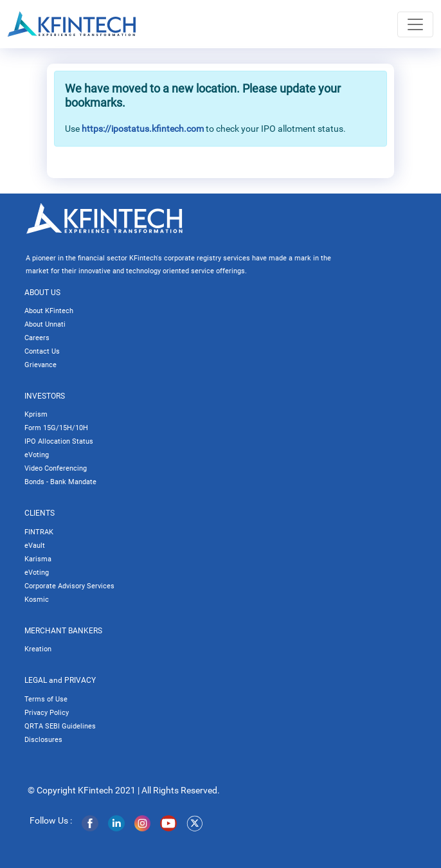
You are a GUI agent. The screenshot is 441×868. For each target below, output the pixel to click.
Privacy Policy (47, 713)
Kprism (36, 414)
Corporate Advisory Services (69, 586)
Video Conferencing (56, 468)
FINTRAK (39, 532)
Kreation (38, 649)
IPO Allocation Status (59, 441)
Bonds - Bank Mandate (60, 482)
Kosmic (37, 600)
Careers (37, 338)
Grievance (40, 365)
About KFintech (49, 311)
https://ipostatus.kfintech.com (143, 129)
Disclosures (43, 740)
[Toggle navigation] (415, 24)
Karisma (38, 559)
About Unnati (45, 324)
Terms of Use (46, 699)
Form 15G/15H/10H (56, 428)
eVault (35, 546)
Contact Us (42, 351)
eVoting (37, 455)
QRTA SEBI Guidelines (60, 726)
